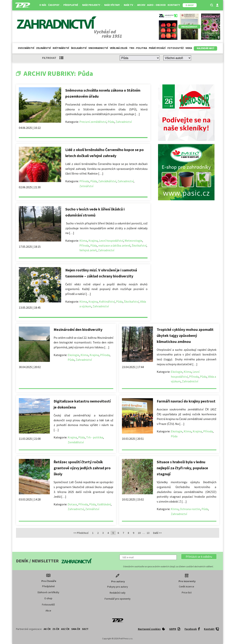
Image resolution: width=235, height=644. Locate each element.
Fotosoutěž (176, 48)
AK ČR (47, 629)
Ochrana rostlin (190, 509)
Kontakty (174, 5)
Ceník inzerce (187, 586)
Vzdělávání (104, 504)
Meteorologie (133, 241)
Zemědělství (76, 442)
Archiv (141, 5)
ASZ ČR (65, 629)
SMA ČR (76, 629)
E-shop (48, 598)
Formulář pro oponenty (118, 599)
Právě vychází (157, 48)
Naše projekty (92, 5)
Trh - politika (138, 48)
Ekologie (73, 355)
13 (148, 533)
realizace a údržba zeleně (114, 245)
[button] (199, 557)
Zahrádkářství (107, 181)
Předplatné (72, 5)
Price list (187, 592)
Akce (48, 611)
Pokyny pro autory (118, 587)
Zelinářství (43, 48)
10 (139, 533)
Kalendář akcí (205, 48)
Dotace (72, 504)
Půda (111, 122)
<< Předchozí (81, 533)
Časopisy (55, 5)
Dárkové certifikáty (48, 592)
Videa (189, 48)
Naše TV (130, 5)
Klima (83, 241)
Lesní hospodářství (111, 241)
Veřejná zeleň (119, 48)
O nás (43, 5)
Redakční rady (118, 593)
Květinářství (61, 48)
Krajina (93, 241)
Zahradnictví (124, 122)
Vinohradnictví (98, 48)
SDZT (85, 629)
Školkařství (79, 48)
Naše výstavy (113, 5)
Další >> (157, 533)
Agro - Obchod (156, 5)
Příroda (84, 181)
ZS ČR (56, 629)
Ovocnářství (26, 48)
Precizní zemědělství (93, 122)
